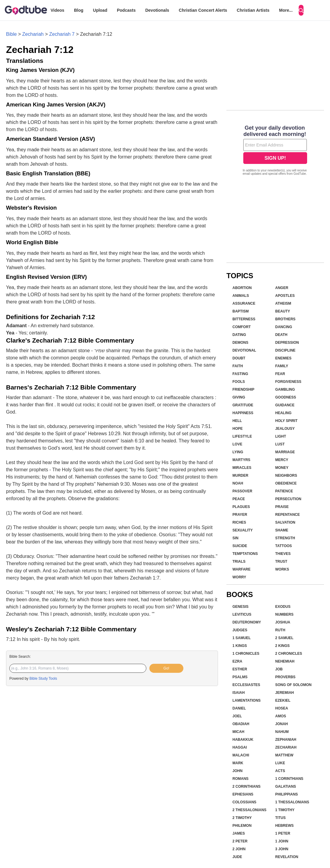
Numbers (284, 614)
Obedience (286, 483)
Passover (242, 491)
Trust (281, 562)
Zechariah (33, 34)
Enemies (283, 358)
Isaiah (239, 693)
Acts (280, 771)
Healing (283, 413)
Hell (237, 421)
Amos (281, 716)
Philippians (286, 794)
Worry (239, 577)
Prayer (240, 515)
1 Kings (240, 646)
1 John (282, 841)
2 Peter (240, 841)
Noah (238, 483)
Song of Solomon (293, 685)
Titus (280, 818)
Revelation (287, 857)
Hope (238, 429)
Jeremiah (285, 693)
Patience (284, 491)
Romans (240, 779)
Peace (239, 499)
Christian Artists (253, 10)
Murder (240, 476)
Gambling (285, 389)
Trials (239, 562)
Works (282, 569)
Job (279, 669)
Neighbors (286, 476)
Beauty (283, 311)
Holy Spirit (286, 421)
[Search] (301, 10)
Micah (238, 732)
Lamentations (247, 700)
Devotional (244, 350)
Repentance (288, 515)
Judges (240, 630)
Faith (238, 366)
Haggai (240, 747)
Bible (11, 34)
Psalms (240, 677)
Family (282, 366)
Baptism (241, 311)
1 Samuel (242, 638)
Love (237, 444)
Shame (282, 530)
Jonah (282, 724)
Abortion (242, 288)
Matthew (284, 755)
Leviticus (242, 614)
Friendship (243, 389)
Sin (235, 538)
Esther (240, 669)
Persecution (288, 499)
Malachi (241, 755)
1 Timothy (285, 810)
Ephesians (243, 794)
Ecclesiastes (246, 685)
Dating (239, 335)
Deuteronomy (247, 622)
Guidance (285, 405)
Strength (285, 538)
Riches (239, 522)
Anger (282, 288)
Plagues (241, 507)
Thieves (283, 554)
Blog (79, 10)
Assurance (244, 303)
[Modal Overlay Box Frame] (275, 151)
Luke (280, 763)
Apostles (285, 296)
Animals (241, 296)
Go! (166, 668)
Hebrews (284, 826)
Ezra (237, 661)
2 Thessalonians (249, 810)
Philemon (242, 826)
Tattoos (283, 546)
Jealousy (285, 429)
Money (282, 468)
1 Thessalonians (292, 802)
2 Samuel (284, 638)
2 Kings (282, 646)
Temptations (245, 554)
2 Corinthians (246, 786)
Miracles (242, 468)
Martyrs (241, 460)
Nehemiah (285, 661)
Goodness (286, 397)
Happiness (243, 413)
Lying (238, 452)
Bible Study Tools (43, 679)
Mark (238, 763)
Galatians (286, 786)
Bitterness (244, 319)
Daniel (239, 708)
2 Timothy (242, 818)
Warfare (241, 569)
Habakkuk (243, 740)
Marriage (285, 452)
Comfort (242, 327)
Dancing (284, 327)
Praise (282, 507)
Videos (58, 10)
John (237, 771)
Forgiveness (288, 382)
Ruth (280, 630)
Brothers (285, 319)
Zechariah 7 (62, 34)
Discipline (285, 350)
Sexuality (243, 530)
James (239, 833)
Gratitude (243, 405)
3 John (282, 849)
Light (281, 436)
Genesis (240, 607)
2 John (239, 849)
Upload (100, 10)
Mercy (282, 460)
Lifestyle (242, 436)
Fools (239, 382)
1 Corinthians (289, 779)
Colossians (244, 802)
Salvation (285, 522)
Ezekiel (283, 700)
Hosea (282, 708)
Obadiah (241, 724)
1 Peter (283, 833)
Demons (240, 343)
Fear (280, 374)
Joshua (283, 622)
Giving (239, 397)
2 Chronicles (289, 654)
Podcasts (126, 10)
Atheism (283, 303)
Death (281, 335)
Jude (237, 857)
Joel (237, 716)
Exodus (283, 607)
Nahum (282, 732)
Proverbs (285, 677)
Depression (287, 343)
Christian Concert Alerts (203, 10)
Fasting (240, 374)
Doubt (239, 358)
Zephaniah (286, 740)
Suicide (240, 546)
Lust (280, 444)
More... (286, 10)
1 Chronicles (246, 654)
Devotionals (157, 10)
